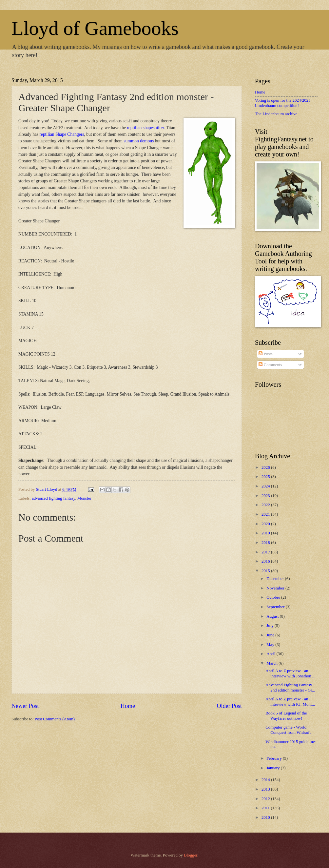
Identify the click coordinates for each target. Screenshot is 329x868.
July (271, 626)
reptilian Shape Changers (62, 134)
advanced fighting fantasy (53, 498)
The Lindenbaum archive (276, 114)
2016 (266, 561)
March (272, 663)
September (276, 607)
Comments (270, 365)
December (276, 579)
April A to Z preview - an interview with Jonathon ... (290, 673)
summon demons (139, 141)
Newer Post (25, 706)
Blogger (191, 855)
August (273, 616)
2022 (266, 505)
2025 (266, 477)
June (271, 635)
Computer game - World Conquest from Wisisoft (288, 730)
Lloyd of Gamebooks (95, 28)
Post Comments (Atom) (55, 719)
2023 (266, 496)
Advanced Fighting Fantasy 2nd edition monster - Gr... (290, 687)
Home (128, 706)
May (271, 645)
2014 (266, 780)
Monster (84, 498)
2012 (266, 799)
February (275, 758)
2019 (266, 533)
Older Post (229, 706)
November (276, 588)
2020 (266, 524)
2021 (266, 514)
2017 (266, 552)
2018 (266, 543)
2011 (266, 808)
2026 (266, 467)
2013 (266, 789)
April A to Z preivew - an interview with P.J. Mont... (290, 702)
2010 (266, 817)
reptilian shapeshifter (145, 128)
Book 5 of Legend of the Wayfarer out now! (286, 716)
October (274, 597)
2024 (266, 486)
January (273, 768)
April (271, 654)
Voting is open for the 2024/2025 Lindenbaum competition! (283, 103)
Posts (265, 354)
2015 (266, 571)
